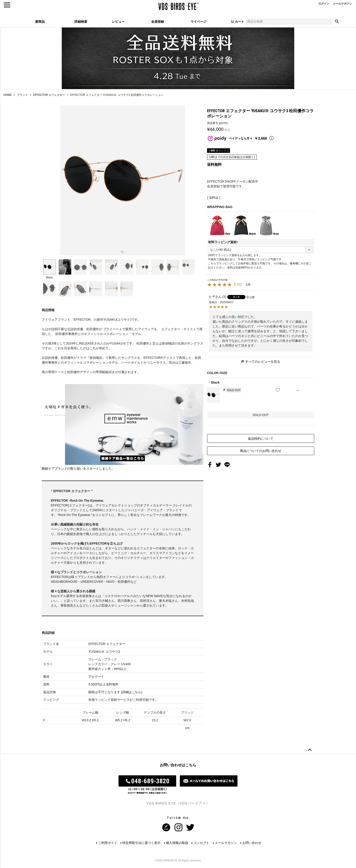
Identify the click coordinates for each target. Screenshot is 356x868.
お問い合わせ (252, 843)
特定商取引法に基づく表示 (141, 843)
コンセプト (202, 843)
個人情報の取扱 (177, 843)
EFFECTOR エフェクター (49, 95)
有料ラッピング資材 (224, 242)
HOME (7, 95)
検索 (337, 22)
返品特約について (261, 439)
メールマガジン (226, 843)
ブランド (22, 95)
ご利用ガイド (107, 843)
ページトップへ (310, 750)
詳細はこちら (132, 692)
